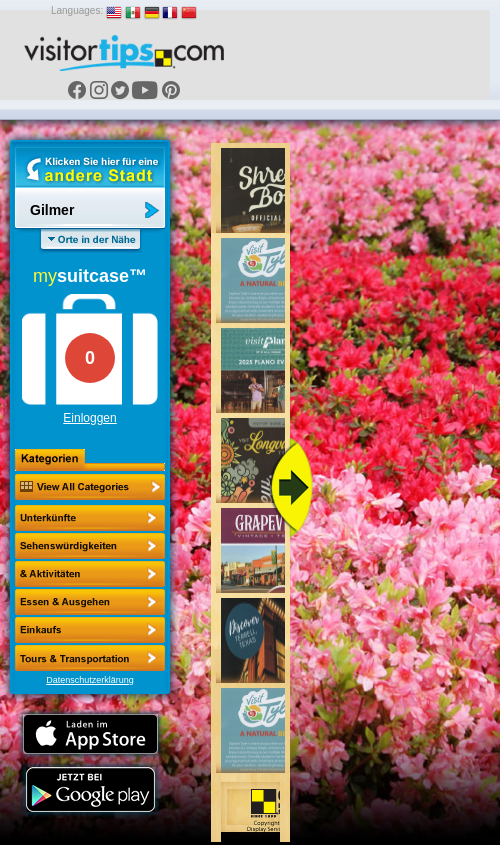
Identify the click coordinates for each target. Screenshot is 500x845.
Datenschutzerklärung (90, 680)
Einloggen (89, 418)
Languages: (77, 10)
